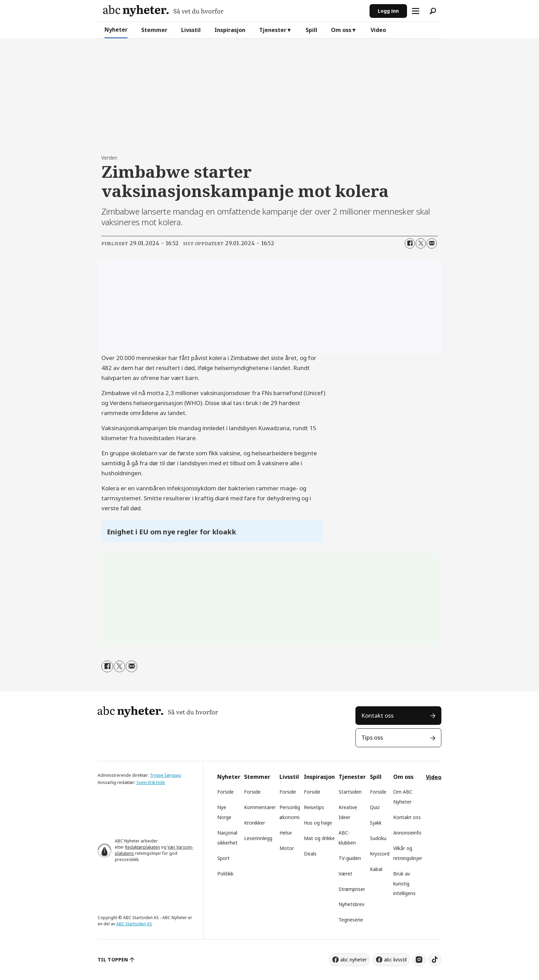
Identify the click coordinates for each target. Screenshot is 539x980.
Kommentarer (260, 807)
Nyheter (116, 30)
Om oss (341, 30)
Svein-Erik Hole (151, 782)
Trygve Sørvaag (165, 775)
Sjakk (376, 823)
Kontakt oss (377, 715)
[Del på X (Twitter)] (421, 243)
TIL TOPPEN (113, 960)
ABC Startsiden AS (134, 924)
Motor (287, 848)
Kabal (376, 869)
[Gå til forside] (163, 11)
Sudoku (378, 838)
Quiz (375, 807)
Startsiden (350, 792)
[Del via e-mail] (432, 243)
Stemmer (154, 30)
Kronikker (255, 823)
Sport (223, 858)
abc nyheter (354, 960)
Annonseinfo (407, 833)
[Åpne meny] (416, 11)
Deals (310, 854)
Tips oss (372, 737)
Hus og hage (318, 823)
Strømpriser (352, 889)
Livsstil (191, 30)
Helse (286, 833)
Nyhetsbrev (351, 904)
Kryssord (380, 854)
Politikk (225, 874)
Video (378, 30)
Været (345, 874)
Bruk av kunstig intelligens (404, 884)
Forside (225, 792)
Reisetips (314, 807)
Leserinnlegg (258, 838)
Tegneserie (351, 920)
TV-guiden (350, 858)
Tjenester (273, 30)
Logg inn (388, 11)
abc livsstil (395, 960)
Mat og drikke (319, 838)
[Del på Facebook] (410, 243)
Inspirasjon (230, 30)
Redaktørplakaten (142, 847)
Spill (311, 30)
